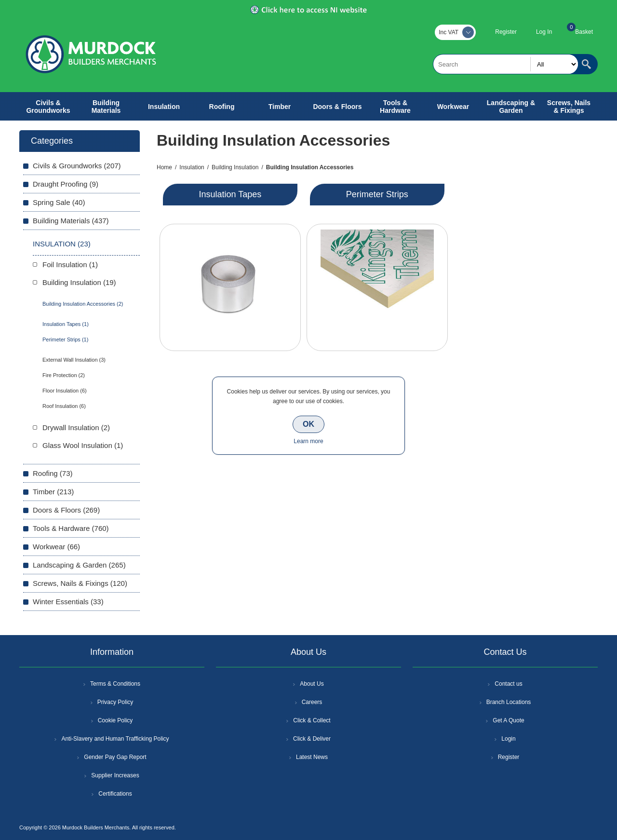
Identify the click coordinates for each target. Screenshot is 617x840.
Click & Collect (312, 720)
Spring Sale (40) (59, 202)
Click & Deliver (312, 739)
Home (164, 167)
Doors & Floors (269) (66, 510)
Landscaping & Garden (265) (79, 565)
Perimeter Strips (377, 194)
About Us (312, 684)
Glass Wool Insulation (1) (83, 445)
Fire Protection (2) (64, 375)
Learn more (308, 441)
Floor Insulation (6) (65, 391)
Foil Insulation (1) (70, 264)
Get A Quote (508, 720)
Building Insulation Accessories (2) (83, 304)
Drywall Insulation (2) (76, 427)
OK (308, 424)
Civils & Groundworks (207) (77, 166)
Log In (544, 32)
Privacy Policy (115, 702)
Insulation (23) (62, 244)
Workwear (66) (56, 547)
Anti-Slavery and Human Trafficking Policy (115, 739)
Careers (312, 702)
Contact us (508, 684)
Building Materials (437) (71, 221)
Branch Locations (509, 702)
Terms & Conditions (115, 684)
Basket (584, 32)
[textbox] (506, 64)
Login (508, 739)
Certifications (115, 794)
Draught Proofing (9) (66, 184)
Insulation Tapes (230, 194)
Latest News (312, 757)
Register (506, 32)
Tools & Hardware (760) (71, 528)
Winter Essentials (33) (68, 602)
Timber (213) (53, 492)
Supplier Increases (115, 775)
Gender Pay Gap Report (115, 757)
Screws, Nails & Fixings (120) (80, 583)
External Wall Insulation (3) (74, 360)
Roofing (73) (53, 473)
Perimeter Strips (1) (65, 339)
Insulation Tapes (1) (66, 324)
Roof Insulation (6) (64, 406)
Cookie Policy (115, 720)
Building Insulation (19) (79, 282)
